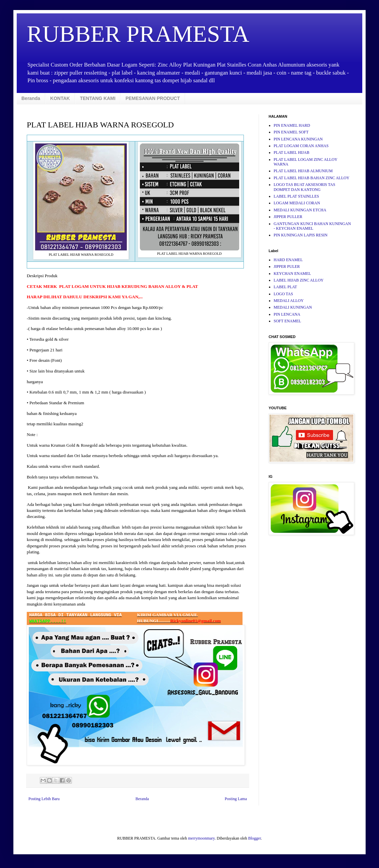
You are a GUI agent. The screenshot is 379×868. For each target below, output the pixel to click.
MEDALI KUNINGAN (293, 307)
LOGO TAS (283, 294)
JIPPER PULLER (288, 217)
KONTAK (60, 98)
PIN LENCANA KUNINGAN (298, 139)
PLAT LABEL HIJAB (292, 152)
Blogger (255, 838)
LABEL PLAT (285, 287)
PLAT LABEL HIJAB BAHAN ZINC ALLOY (311, 178)
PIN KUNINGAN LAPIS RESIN (301, 235)
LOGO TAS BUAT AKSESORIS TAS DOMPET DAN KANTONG (304, 187)
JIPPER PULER (287, 266)
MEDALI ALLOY (289, 301)
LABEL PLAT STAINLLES (296, 196)
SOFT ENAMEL (287, 321)
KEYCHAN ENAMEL (292, 274)
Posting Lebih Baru (44, 799)
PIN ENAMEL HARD (292, 125)
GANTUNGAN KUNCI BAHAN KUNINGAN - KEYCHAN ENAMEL (312, 226)
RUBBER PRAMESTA (138, 34)
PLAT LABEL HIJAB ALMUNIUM (303, 171)
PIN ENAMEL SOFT (291, 132)
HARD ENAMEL (288, 260)
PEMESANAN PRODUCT (153, 98)
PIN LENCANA (287, 314)
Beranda (31, 98)
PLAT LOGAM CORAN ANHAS (301, 146)
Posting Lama (236, 799)
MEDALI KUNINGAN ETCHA (300, 210)
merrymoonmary (201, 838)
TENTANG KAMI (98, 98)
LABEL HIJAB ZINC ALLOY (299, 280)
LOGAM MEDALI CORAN (297, 203)
